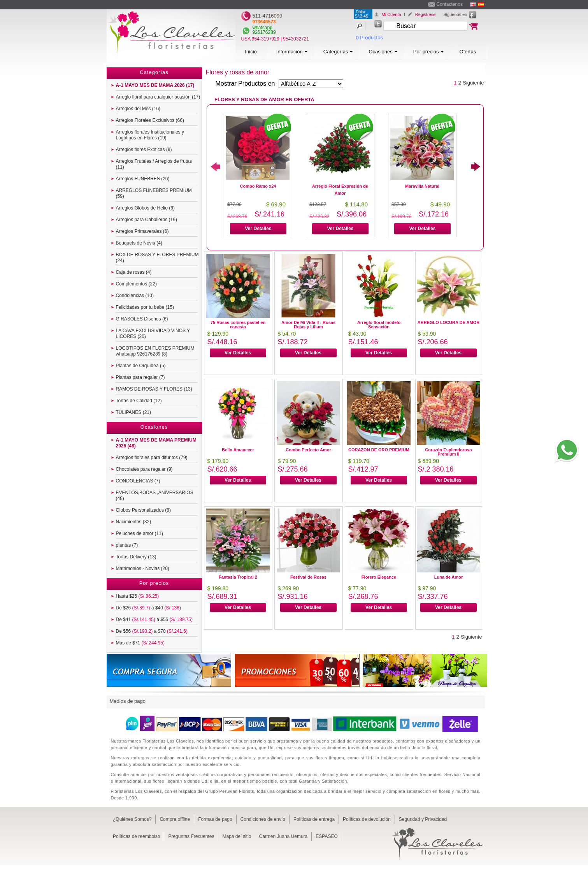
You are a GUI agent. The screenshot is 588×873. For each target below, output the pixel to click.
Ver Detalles (258, 229)
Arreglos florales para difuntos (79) (152, 458)
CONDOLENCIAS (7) (138, 481)
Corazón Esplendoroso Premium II (448, 452)
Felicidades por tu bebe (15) (145, 307)
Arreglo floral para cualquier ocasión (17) (158, 97)
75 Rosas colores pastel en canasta (238, 325)
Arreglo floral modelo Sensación (379, 325)
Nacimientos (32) (134, 522)
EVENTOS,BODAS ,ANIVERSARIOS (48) (155, 495)
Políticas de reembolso (136, 836)
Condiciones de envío (263, 819)
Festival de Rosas (308, 577)
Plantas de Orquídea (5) (141, 366)
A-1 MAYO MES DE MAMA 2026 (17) (155, 85)
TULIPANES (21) (133, 412)
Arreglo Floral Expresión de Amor (340, 190)
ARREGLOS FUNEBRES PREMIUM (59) (154, 193)
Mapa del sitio (237, 836)
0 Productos (369, 38)
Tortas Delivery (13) (136, 557)
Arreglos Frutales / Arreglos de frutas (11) (154, 164)
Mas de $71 (140, 643)
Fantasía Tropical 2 (238, 577)
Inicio (251, 52)
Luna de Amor (449, 577)
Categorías (338, 52)
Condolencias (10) (135, 296)
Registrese (426, 14)
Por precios (429, 52)
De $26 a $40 (148, 608)
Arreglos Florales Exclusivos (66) (150, 120)
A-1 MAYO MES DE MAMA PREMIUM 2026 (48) (156, 443)
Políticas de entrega (314, 819)
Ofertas (468, 52)
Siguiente (473, 83)
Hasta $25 (138, 596)
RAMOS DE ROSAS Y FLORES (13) (154, 389)
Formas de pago (215, 819)
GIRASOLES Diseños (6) (142, 319)
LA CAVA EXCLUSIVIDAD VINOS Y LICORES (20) (153, 334)
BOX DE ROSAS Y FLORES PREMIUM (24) (157, 258)
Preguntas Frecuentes (191, 836)
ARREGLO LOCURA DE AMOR (448, 322)
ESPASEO (326, 836)
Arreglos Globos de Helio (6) (145, 208)
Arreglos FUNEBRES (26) (143, 179)
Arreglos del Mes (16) (138, 109)
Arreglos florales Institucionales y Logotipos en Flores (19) (150, 135)
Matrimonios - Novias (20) (143, 569)
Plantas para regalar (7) (140, 377)
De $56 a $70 (152, 631)
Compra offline (175, 819)
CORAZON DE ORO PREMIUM (379, 450)
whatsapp (262, 28)
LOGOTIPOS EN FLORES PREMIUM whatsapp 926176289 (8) (155, 351)
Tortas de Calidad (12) (139, 401)
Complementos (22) (136, 284)
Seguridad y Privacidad (423, 819)
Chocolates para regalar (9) (144, 469)
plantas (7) (127, 545)
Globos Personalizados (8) (143, 510)
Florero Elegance (379, 577)
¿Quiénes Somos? (132, 819)
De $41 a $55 (154, 620)
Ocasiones (383, 52)
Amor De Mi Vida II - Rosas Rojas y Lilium (308, 325)
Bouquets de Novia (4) (139, 243)
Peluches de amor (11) (140, 533)
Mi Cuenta (391, 14)
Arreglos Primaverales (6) (142, 231)
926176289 (264, 32)
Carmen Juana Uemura (283, 836)
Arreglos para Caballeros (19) (147, 220)
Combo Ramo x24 (258, 186)
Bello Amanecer (238, 450)
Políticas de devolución (367, 819)
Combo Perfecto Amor (308, 450)
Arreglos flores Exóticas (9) (144, 150)
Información (292, 52)
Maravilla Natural (422, 186)
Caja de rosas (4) (134, 272)
